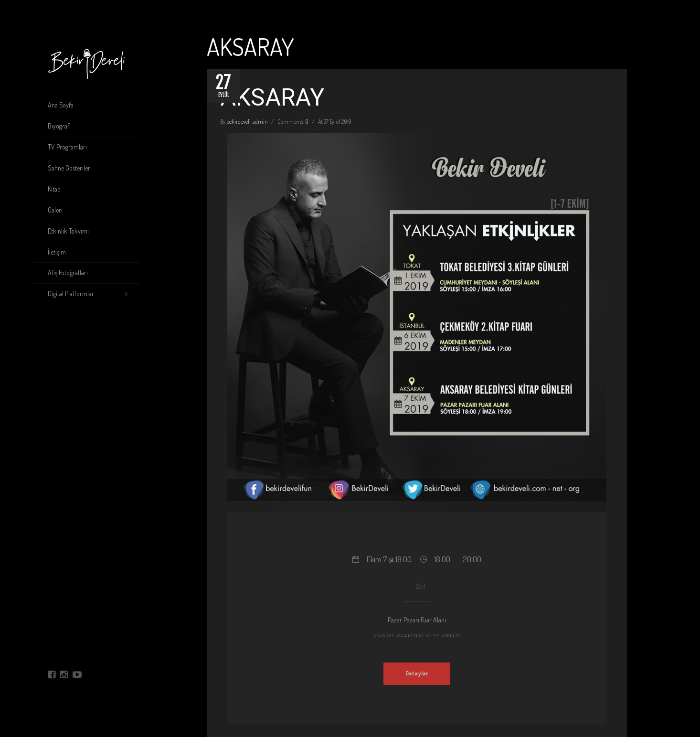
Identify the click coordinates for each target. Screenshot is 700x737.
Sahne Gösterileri (70, 168)
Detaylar (417, 673)
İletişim (57, 252)
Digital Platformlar (71, 294)
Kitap (54, 189)
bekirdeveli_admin (247, 122)
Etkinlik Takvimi (68, 231)
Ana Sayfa (61, 105)
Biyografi (59, 126)
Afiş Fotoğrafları (68, 272)
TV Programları (67, 147)
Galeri (55, 210)
